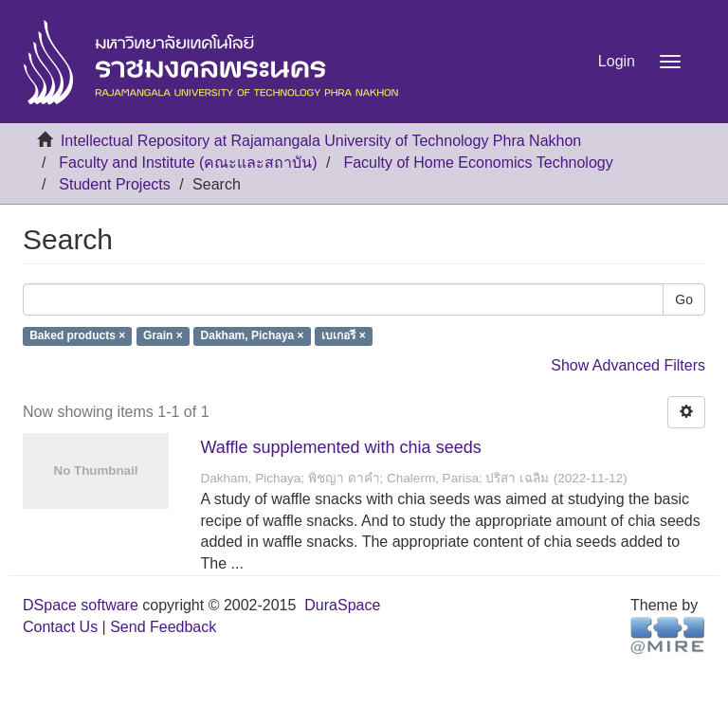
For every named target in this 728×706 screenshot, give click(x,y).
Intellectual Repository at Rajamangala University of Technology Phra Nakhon (321, 141)
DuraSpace (342, 605)
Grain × (163, 336)
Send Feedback (163, 627)
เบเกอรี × (343, 336)
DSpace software (81, 605)
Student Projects (114, 184)
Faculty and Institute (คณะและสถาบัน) (188, 163)
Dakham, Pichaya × (253, 336)
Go (684, 299)
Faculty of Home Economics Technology (478, 163)
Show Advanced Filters (628, 365)
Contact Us (60, 627)
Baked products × (77, 336)
